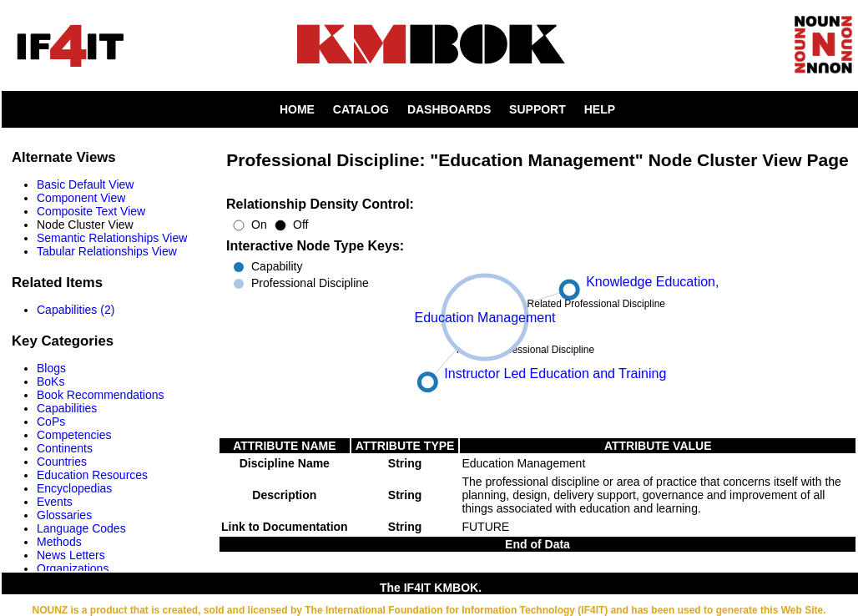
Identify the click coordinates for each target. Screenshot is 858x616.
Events (55, 502)
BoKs (50, 381)
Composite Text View (91, 211)
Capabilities (67, 408)
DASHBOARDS (449, 109)
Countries (62, 462)
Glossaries (64, 515)
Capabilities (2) (76, 310)
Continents (65, 448)
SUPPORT (538, 109)
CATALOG (361, 109)
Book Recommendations (101, 395)
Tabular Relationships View (107, 251)
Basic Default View (85, 184)
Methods (59, 542)
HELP (600, 109)
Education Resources (92, 475)
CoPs (51, 422)
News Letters (71, 555)
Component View (81, 198)
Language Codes (81, 528)
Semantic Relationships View (112, 238)
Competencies (74, 435)
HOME (297, 109)
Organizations (73, 568)
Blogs (51, 368)
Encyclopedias (74, 488)
